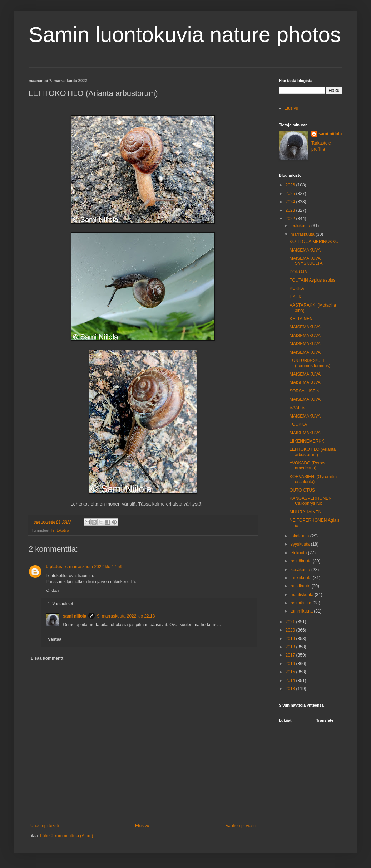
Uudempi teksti (44, 826)
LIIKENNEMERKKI (308, 441)
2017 (291, 655)
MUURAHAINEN (305, 512)
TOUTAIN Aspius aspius (312, 280)
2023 (291, 210)
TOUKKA (298, 424)
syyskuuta (301, 544)
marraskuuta (303, 234)
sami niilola (75, 616)
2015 (291, 672)
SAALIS (297, 408)
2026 (291, 185)
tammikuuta (302, 611)
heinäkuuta (302, 561)
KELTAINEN (301, 319)
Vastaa (52, 591)
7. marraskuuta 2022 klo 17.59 (93, 567)
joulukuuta (301, 226)
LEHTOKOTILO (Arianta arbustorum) (313, 452)
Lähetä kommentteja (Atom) (66, 836)
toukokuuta (302, 578)
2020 (291, 630)
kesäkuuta (301, 570)
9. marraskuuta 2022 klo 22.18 (126, 616)
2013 (291, 689)
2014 (291, 681)
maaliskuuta (303, 595)
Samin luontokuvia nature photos (185, 35)
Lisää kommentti (48, 658)
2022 (291, 219)
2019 (291, 639)
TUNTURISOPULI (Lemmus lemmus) (310, 363)
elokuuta (299, 553)
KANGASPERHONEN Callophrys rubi (311, 501)
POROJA (298, 272)
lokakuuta (300, 536)
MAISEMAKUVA (305, 250)
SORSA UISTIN (305, 391)
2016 (291, 664)
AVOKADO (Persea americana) (308, 465)
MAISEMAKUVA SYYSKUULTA (306, 261)
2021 (291, 622)
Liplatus (54, 567)
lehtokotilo (60, 530)
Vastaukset (63, 604)
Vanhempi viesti (241, 826)
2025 (291, 194)
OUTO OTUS (302, 490)
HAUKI (296, 297)
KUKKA (297, 288)
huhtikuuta (301, 586)
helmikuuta (301, 603)
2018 (291, 647)
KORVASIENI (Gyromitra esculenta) (313, 479)
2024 (291, 202)
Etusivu (142, 826)
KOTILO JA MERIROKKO (314, 242)
